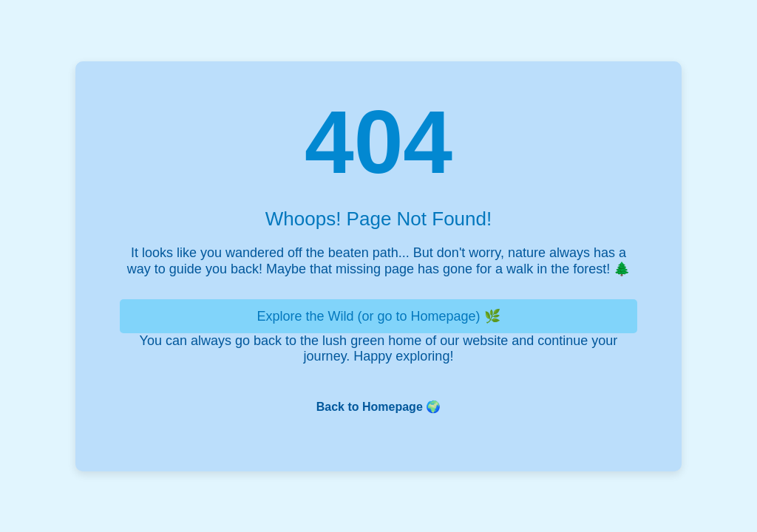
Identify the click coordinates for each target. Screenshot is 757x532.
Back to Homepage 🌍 (378, 407)
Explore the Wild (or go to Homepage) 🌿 (378, 316)
